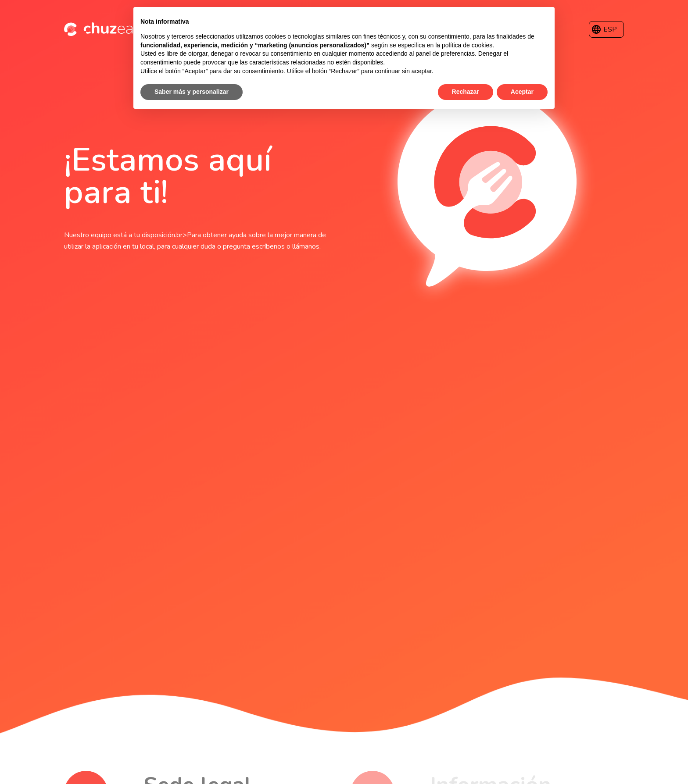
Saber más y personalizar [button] (192, 92)
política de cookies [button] (467, 45)
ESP (610, 29)
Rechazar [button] (466, 92)
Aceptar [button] (522, 92)
